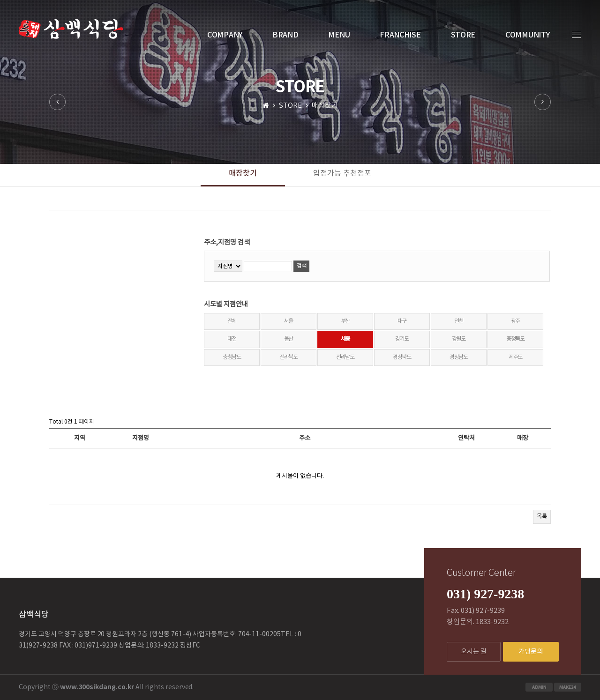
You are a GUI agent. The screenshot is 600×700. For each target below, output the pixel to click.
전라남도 (345, 357)
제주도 (515, 357)
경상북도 (402, 357)
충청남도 (232, 357)
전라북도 (289, 357)
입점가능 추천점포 (342, 173)
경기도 (402, 339)
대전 (232, 339)
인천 (459, 321)
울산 (289, 339)
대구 (402, 321)
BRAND (285, 35)
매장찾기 (243, 173)
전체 (232, 321)
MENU (339, 35)
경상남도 (459, 357)
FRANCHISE (400, 35)
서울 (289, 321)
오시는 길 (474, 652)
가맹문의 (531, 652)
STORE (463, 35)
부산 (345, 321)
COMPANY (225, 35)
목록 (542, 517)
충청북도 (515, 339)
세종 (345, 339)
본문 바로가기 (0, 0)
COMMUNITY (527, 35)
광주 (516, 321)
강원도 (459, 339)
